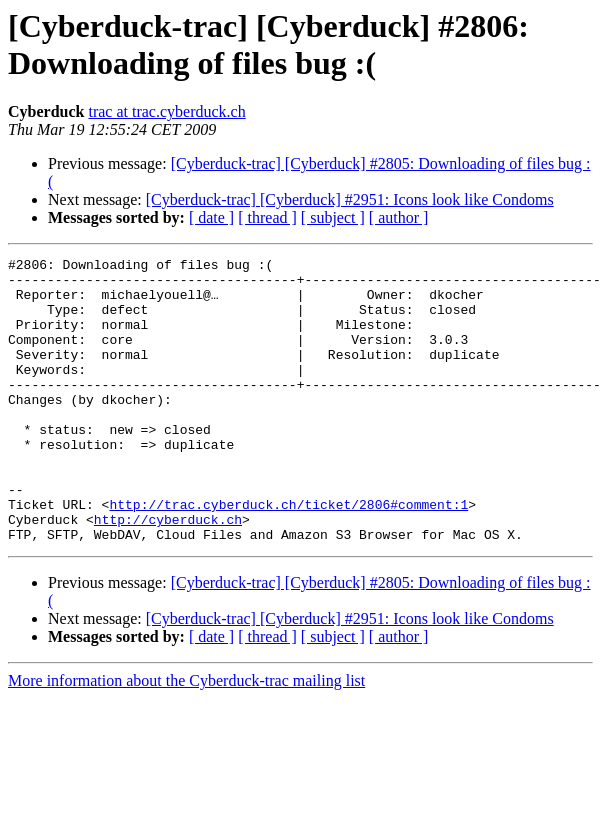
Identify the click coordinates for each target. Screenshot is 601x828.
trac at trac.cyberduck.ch (166, 111)
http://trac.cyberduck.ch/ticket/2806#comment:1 (288, 555)
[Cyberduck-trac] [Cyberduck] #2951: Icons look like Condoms (350, 199)
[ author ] (399, 217)
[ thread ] (267, 217)
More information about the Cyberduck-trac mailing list (186, 737)
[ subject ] (333, 217)
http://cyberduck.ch (168, 573)
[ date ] (211, 217)
